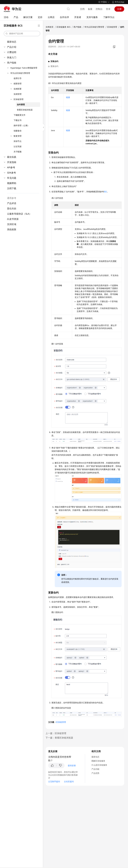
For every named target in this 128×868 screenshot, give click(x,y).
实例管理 (18, 94)
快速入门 (12, 57)
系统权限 (12, 229)
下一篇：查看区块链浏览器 (59, 738)
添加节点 (18, 141)
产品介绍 (12, 47)
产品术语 (12, 203)
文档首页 (49, 27)
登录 (108, 9)
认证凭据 (18, 146)
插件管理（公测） (21, 126)
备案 (90, 9)
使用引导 (18, 78)
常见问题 (12, 178)
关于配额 (18, 152)
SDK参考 (11, 173)
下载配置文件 (20, 115)
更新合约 (54, 66)
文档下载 (12, 188)
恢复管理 (18, 136)
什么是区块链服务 (99, 765)
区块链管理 (19, 99)
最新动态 (12, 42)
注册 (119, 9)
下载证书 (18, 120)
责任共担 (12, 209)
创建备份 (18, 131)
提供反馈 (72, 766)
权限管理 (18, 84)
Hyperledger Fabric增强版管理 (24, 68)
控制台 (99, 9)
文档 (82, 9)
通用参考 (12, 198)
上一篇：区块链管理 (56, 733)
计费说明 (12, 52)
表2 (105, 192)
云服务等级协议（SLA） (19, 214)
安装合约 (54, 61)
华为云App (119, 2)
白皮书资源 (13, 219)
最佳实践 (12, 157)
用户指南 (12, 63)
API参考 (11, 167)
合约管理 (21, 105)
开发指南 (12, 162)
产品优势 (95, 773)
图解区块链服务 (98, 761)
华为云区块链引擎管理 (20, 73)
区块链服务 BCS (63, 27)
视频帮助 (12, 183)
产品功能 (95, 769)
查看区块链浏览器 (25, 110)
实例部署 (18, 89)
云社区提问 (69, 782)
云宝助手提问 (54, 782)
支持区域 (12, 224)
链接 (68, 97)
